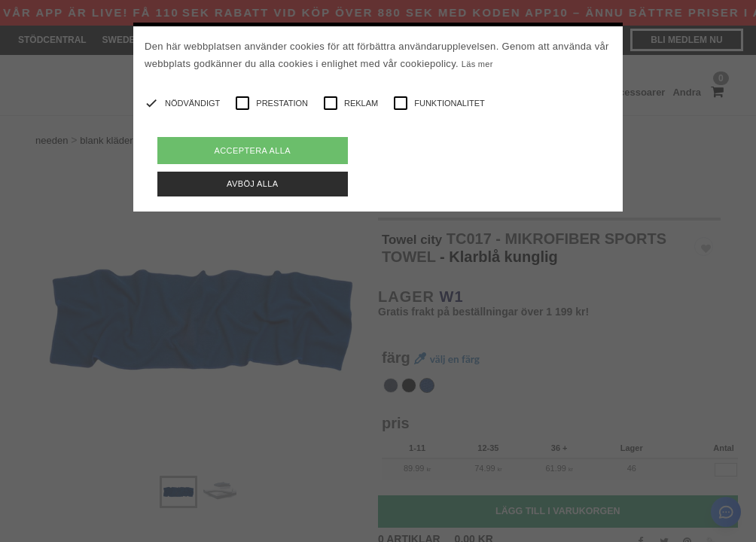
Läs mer (477, 64)
